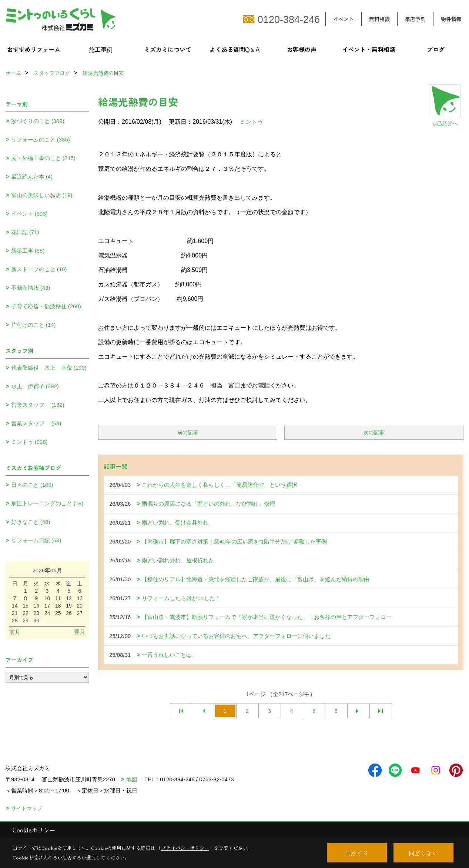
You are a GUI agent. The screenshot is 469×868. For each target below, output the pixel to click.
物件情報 (451, 19)
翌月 (80, 632)
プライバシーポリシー (185, 848)
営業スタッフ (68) (36, 423)
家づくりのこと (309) (38, 121)
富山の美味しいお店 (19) (42, 195)
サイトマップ (27, 808)
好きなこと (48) (31, 522)
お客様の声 (302, 49)
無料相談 (379, 19)
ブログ (436, 49)
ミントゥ (251, 122)
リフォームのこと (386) (41, 139)
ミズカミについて (168, 49)
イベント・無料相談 (369, 49)
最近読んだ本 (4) (32, 177)
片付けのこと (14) (33, 325)
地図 (132, 779)
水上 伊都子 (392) (35, 386)
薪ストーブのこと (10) (39, 269)
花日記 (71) (25, 232)
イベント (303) (29, 214)
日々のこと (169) (32, 485)
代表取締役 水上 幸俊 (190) (49, 368)
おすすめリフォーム (34, 49)
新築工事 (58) (28, 251)
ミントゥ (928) (29, 442)
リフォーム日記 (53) (36, 540)
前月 (15, 632)
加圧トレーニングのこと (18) (47, 503)
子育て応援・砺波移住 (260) (46, 306)
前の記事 (188, 432)
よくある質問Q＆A (234, 49)
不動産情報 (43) (31, 288)
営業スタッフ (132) (38, 405)
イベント (344, 19)
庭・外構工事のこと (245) (43, 158)
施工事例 (101, 49)
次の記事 (374, 432)
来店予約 (415, 19)
